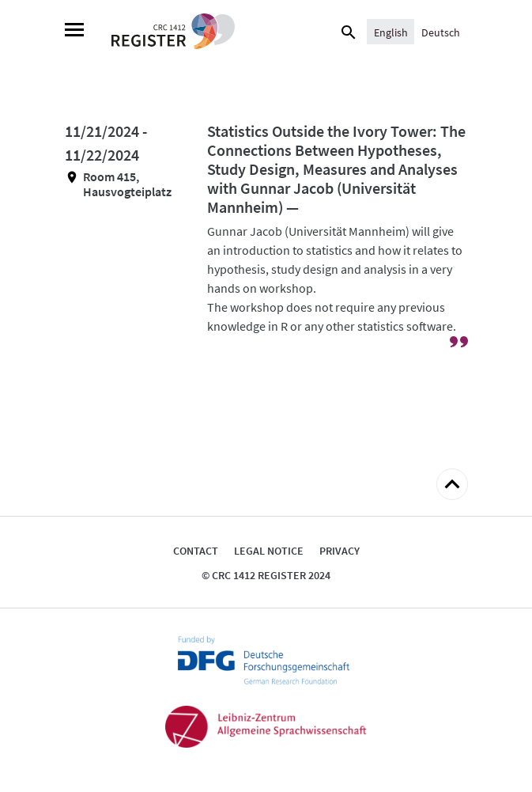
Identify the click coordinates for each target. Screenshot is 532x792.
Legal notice (269, 551)
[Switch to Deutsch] (441, 32)
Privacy (340, 551)
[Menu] (74, 32)
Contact (196, 551)
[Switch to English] (391, 32)
